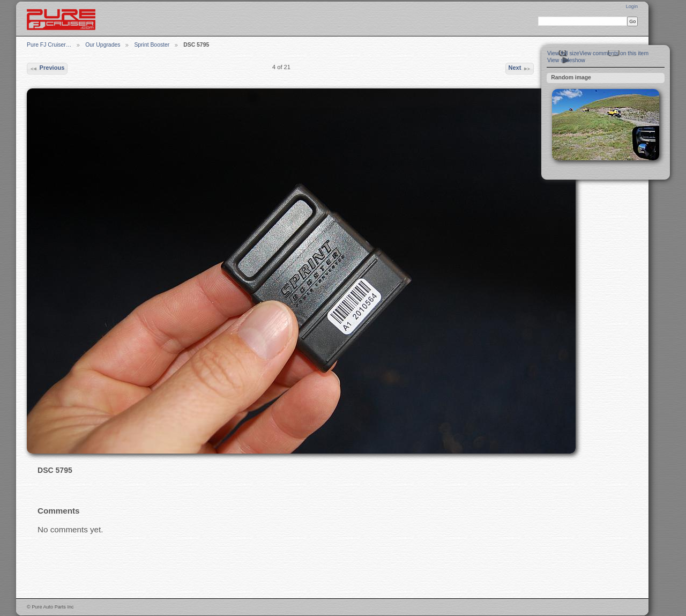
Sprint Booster (152, 45)
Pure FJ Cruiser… (49, 45)
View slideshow (566, 60)
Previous (47, 69)
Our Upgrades (103, 45)
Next (519, 69)
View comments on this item (614, 53)
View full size (563, 53)
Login (632, 6)
